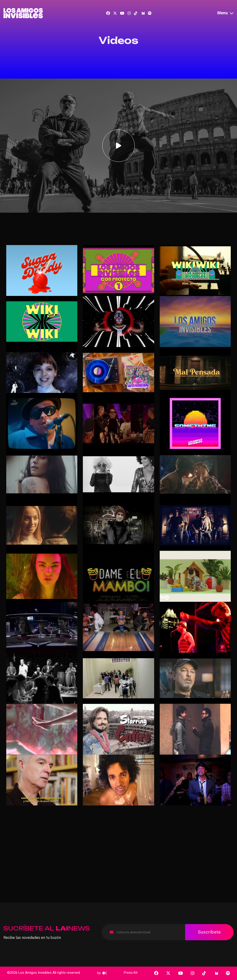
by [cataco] (102, 973)
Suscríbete (209, 932)
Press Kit (131, 973)
